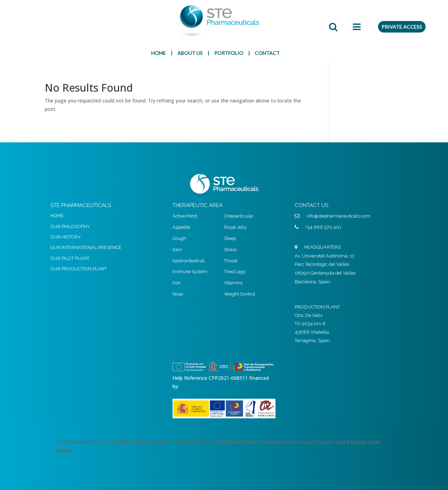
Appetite (181, 227)
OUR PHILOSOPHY (70, 226)
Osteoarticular (239, 216)
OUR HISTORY (66, 237)
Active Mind (185, 216)
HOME (159, 53)
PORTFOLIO (229, 53)
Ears (177, 250)
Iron (177, 283)
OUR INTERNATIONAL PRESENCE (86, 247)
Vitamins (233, 283)
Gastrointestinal (189, 261)
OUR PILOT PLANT (70, 258)
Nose (178, 294)
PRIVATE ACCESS (402, 27)
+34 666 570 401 (323, 227)
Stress (230, 250)
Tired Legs (235, 272)
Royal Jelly (235, 227)
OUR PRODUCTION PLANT (79, 269)
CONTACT (267, 53)
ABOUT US (190, 53)
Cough (179, 238)
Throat (231, 261)
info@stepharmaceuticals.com (338, 216)
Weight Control (240, 294)
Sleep (230, 238)
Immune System (190, 272)
